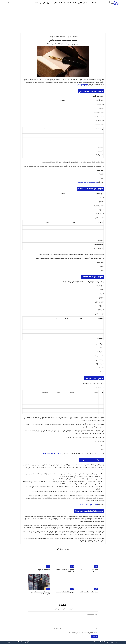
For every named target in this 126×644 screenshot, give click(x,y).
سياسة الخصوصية (18, 642)
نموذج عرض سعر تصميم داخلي (52, 453)
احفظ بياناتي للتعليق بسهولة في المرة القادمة (82, 632)
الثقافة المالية (71, 3)
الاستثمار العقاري (59, 3)
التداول (49, 3)
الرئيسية (92, 3)
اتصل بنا (10, 642)
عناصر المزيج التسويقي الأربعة (88, 505)
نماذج (96, 567)
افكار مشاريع (82, 3)
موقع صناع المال (83, 85)
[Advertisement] (63, 19)
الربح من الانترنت (40, 3)
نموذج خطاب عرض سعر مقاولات (88, 182)
